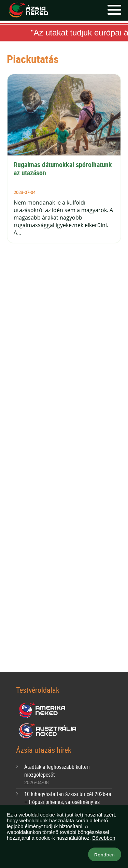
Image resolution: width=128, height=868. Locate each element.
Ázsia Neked (28, 10)
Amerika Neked (45, 710)
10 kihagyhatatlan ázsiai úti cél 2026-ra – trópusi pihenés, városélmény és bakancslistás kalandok (68, 802)
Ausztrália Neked (48, 731)
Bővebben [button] (104, 838)
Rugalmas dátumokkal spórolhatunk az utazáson (64, 169)
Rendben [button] (105, 855)
